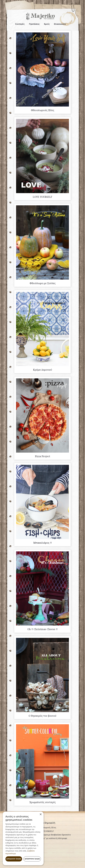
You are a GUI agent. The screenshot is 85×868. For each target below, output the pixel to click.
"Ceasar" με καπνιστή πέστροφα (52, 838)
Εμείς (47, 24)
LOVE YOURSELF (46, 831)
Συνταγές (20, 24)
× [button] (41, 814)
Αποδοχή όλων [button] (14, 859)
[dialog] (23, 838)
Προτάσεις (34, 24)
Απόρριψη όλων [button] (32, 859)
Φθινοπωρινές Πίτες (47, 827)
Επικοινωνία (60, 24)
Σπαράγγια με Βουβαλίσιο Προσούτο (54, 835)
